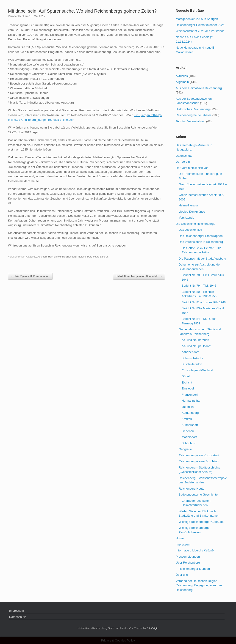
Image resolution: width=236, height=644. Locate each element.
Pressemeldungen (188, 557)
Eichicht (187, 382)
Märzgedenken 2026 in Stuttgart (197, 19)
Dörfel (186, 376)
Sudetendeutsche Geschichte (198, 495)
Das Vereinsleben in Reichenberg (201, 242)
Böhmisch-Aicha (192, 358)
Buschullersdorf (192, 364)
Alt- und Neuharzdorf (195, 340)
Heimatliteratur (188, 205)
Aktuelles (31, 257)
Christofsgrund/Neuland (197, 370)
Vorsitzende (186, 218)
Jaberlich (188, 407)
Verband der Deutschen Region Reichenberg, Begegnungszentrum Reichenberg (199, 585)
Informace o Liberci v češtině (195, 550)
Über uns (182, 575)
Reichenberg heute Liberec (93, 257)
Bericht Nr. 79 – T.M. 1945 (199, 286)
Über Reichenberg (188, 563)
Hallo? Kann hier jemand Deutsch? (139, 276)
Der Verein (183, 162)
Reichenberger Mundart (194, 569)
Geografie (185, 449)
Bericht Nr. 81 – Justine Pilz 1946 (204, 302)
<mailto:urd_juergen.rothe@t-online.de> (47, 120)
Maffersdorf (189, 437)
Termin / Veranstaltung (190, 121)
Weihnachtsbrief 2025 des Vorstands (200, 31)
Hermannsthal (191, 401)
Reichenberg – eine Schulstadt (199, 461)
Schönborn (189, 443)
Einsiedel (188, 388)
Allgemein (182, 82)
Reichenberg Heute (192, 489)
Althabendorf (190, 352)
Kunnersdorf (190, 425)
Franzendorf (190, 395)
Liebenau (188, 431)
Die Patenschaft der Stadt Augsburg (202, 259)
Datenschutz (184, 156)
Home (180, 538)
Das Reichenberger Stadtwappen (201, 236)
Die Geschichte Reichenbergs (195, 224)
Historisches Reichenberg (193, 109)
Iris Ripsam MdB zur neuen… (30, 276)
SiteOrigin (153, 628)
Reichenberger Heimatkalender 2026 (200, 25)
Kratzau (187, 419)
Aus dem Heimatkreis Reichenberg (57, 257)
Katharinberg (190, 413)
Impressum (183, 544)
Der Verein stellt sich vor (192, 168)
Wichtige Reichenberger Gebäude (201, 522)
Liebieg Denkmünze (192, 212)
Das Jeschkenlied (190, 230)
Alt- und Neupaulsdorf (196, 346)
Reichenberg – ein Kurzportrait (199, 455)
